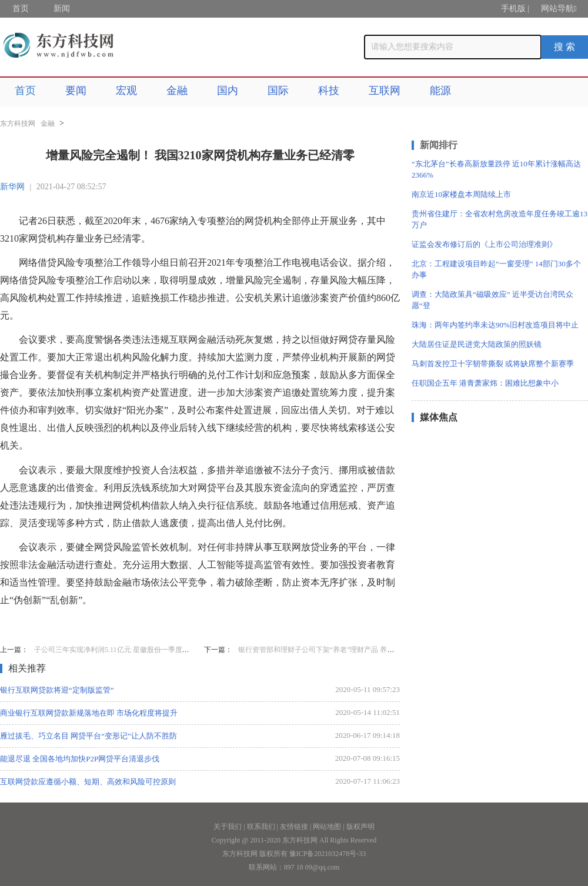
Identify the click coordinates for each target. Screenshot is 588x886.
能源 (440, 91)
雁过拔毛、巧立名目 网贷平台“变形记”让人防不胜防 (88, 736)
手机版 (513, 9)
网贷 (148, 624)
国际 (278, 91)
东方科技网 (18, 123)
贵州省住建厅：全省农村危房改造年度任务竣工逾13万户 (500, 219)
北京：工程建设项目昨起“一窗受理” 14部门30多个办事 (496, 269)
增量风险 (78, 624)
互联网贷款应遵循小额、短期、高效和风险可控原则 (88, 782)
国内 (228, 91)
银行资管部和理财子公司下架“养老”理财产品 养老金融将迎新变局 (341, 650)
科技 (329, 91)
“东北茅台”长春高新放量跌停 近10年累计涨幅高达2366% (496, 169)
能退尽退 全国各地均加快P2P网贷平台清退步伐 (80, 759)
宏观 (126, 91)
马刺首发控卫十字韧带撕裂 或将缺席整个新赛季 (493, 364)
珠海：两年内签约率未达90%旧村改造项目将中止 (495, 325)
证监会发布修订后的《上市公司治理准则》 (484, 244)
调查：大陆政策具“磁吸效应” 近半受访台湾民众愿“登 (492, 300)
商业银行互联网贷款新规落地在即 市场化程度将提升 (89, 713)
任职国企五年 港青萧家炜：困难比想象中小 (485, 383)
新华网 (12, 187)
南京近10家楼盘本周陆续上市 (461, 194)
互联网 (385, 91)
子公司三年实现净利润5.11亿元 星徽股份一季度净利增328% (127, 650)
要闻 (76, 91)
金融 (177, 91)
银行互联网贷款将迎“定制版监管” (57, 690)
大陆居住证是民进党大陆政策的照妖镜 (477, 344)
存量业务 (118, 624)
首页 (21, 9)
